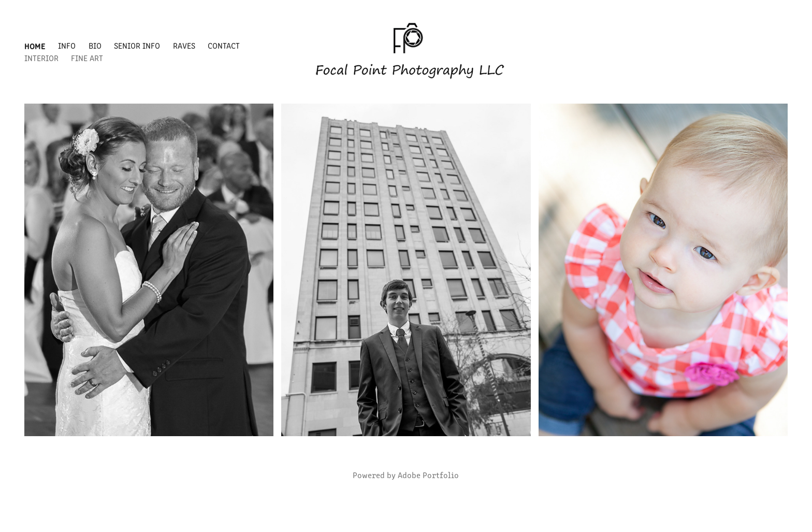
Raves (184, 45)
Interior (41, 58)
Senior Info (137, 45)
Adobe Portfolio (428, 475)
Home (35, 46)
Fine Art (87, 58)
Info (67, 45)
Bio (95, 45)
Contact (224, 45)
